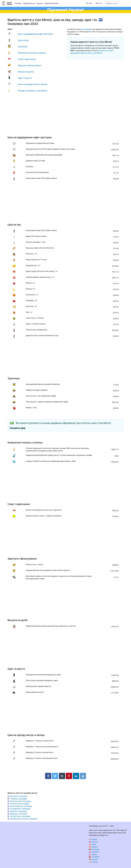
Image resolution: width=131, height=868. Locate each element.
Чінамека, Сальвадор (18, 799)
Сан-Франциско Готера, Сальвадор (24, 819)
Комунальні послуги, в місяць (32, 53)
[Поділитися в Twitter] (55, 776)
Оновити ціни (18, 428)
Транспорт (23, 47)
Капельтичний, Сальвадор (20, 801)
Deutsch (93, 859)
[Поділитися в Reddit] (83, 776)
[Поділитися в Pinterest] (69, 776)
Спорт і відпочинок (27, 59)
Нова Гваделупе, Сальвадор (21, 806)
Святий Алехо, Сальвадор (20, 816)
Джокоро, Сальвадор (18, 811)
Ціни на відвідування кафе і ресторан (35, 34)
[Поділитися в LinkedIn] (76, 776)
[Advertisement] (65, 116)
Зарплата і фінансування (30, 65)
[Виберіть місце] (117, 3)
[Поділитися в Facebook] (48, 776)
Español (93, 847)
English (93, 839)
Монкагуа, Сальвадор (19, 796)
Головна (18, 3)
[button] (99, 3)
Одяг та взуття (25, 78)
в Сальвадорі (86, 29)
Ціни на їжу (23, 40)
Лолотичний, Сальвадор (20, 804)
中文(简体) (94, 857)
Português (94, 849)
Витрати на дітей (26, 72)
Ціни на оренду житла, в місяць (33, 84)
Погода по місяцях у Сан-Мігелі (32, 91)
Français (93, 862)
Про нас (40, 3)
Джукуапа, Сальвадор (19, 814)
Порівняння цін (29, 3)
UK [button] (89, 3)
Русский (93, 842)
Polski (92, 844)
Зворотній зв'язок (52, 3)
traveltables (9, 3)
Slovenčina (94, 852)
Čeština (93, 854)
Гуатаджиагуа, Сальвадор (20, 809)
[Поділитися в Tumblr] (62, 776)
